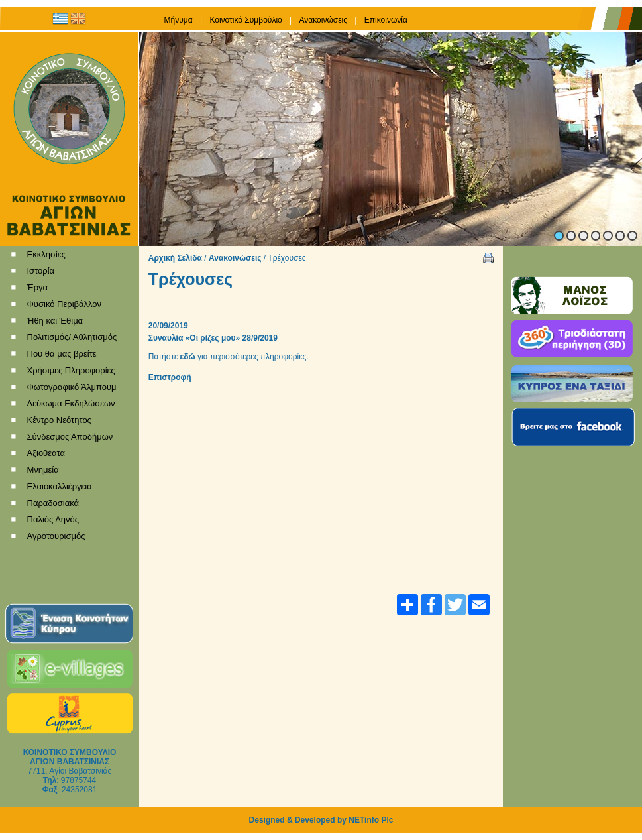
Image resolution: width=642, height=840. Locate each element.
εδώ (188, 357)
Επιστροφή (170, 377)
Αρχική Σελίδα (175, 258)
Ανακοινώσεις (235, 258)
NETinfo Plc (371, 820)
